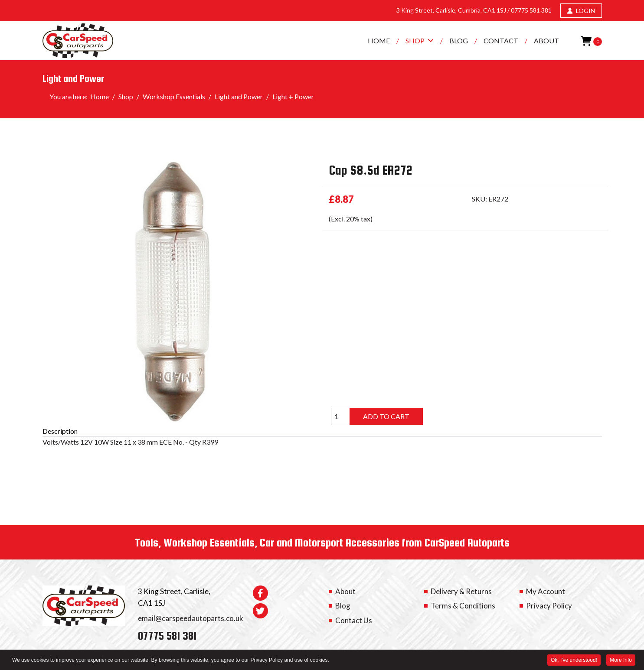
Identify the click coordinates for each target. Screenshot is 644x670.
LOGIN (581, 11)
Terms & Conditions (463, 606)
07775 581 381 (531, 10)
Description (60, 431)
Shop (415, 41)
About (546, 41)
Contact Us (354, 620)
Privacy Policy (549, 606)
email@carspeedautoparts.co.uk (191, 618)
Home (379, 41)
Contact (501, 41)
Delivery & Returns (461, 591)
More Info (621, 661)
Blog (459, 41)
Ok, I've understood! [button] (574, 661)
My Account (546, 591)
